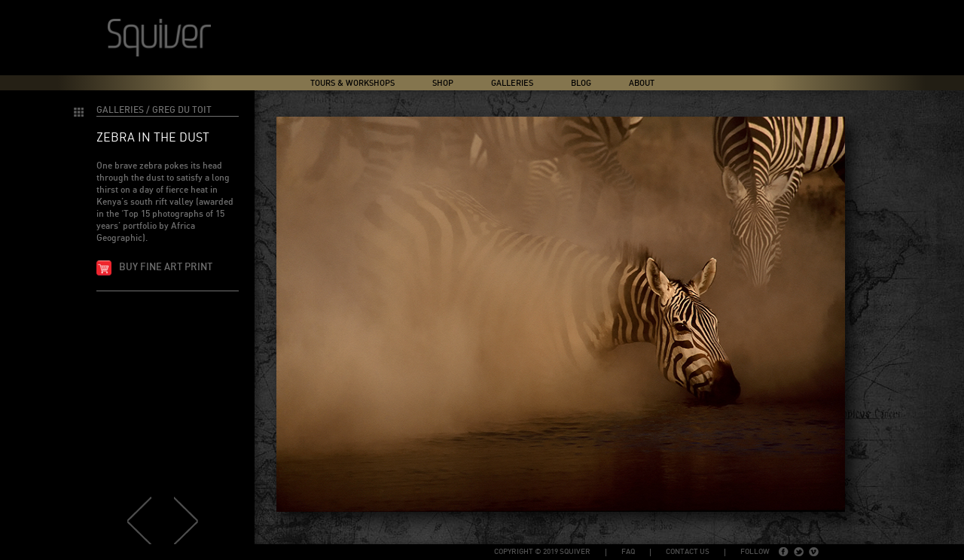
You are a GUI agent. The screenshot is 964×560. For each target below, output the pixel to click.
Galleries (512, 83)
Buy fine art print (166, 268)
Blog (581, 83)
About (642, 83)
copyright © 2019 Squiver (542, 552)
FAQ (628, 552)
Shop (443, 83)
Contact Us (688, 552)
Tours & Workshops (352, 83)
